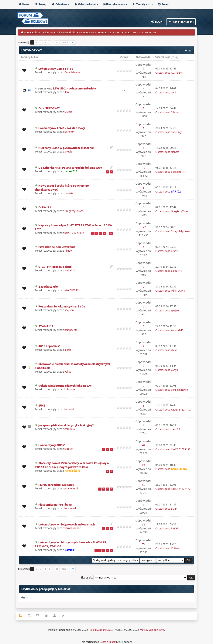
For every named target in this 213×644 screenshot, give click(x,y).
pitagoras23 (71, 488)
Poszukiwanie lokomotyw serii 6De (62, 306)
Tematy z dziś (142, 4)
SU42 (42, 406)
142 (144, 227)
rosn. (174, 57)
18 (144, 168)
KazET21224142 (74, 233)
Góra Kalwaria (72, 72)
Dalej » (65, 42)
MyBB (118, 630)
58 (144, 485)
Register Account (181, 22)
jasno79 (69, 132)
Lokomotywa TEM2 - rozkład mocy (62, 128)
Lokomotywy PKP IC (52, 445)
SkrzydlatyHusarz (181, 231)
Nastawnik (70, 508)
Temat (24, 57)
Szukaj (40, 4)
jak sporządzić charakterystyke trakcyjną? (66, 425)
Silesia (68, 112)
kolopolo (70, 389)
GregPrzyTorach (74, 211)
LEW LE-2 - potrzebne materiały (74, 88)
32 (144, 524)
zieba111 (70, 270)
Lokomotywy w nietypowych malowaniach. (67, 524)
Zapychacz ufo (48, 287)
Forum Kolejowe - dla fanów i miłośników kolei (50, 32)
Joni (67, 92)
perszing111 (179, 172)
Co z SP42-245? (49, 108)
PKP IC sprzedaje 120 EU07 (56, 485)
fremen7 (69, 409)
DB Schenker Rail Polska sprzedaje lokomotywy (70, 168)
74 (144, 544)
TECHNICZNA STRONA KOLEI (95, 32)
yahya (68, 372)
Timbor (69, 251)
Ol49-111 (45, 207)
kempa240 (71, 330)
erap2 (174, 251)
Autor (34, 57)
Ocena (124, 57)
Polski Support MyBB (101, 630)
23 (144, 465)
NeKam (175, 152)
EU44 (174, 509)
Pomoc (164, 4)
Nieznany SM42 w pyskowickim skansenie (66, 148)
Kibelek (69, 449)
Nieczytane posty (115, 4)
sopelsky (176, 132)
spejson (69, 310)
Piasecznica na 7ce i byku (55, 505)
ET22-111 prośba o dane (55, 267)
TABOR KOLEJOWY (125, 32)
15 (57, 42)
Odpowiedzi (144, 57)
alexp (68, 350)
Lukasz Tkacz (108, 642)
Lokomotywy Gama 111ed (56, 69)
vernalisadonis (73, 528)
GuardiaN (176, 73)
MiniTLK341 (71, 290)
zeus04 (69, 193)
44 (144, 445)
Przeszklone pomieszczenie (57, 247)
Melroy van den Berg (152, 630)
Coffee (175, 548)
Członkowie (60, 4)
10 (111, 233)
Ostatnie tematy (86, 4)
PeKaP (175, 528)
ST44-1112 (46, 326)
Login (157, 22)
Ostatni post (162, 57)
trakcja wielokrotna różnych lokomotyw (65, 386)
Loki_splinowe (179, 390)
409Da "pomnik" (49, 346)
